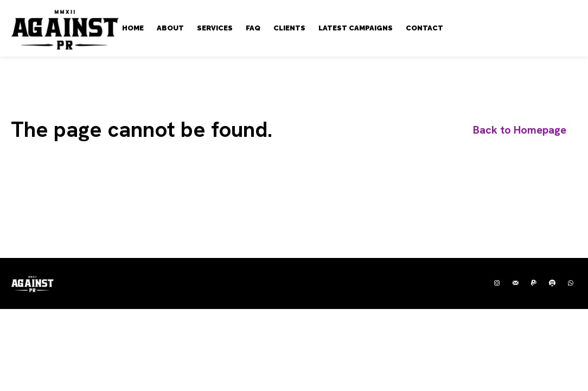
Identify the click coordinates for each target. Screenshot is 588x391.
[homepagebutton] (520, 130)
